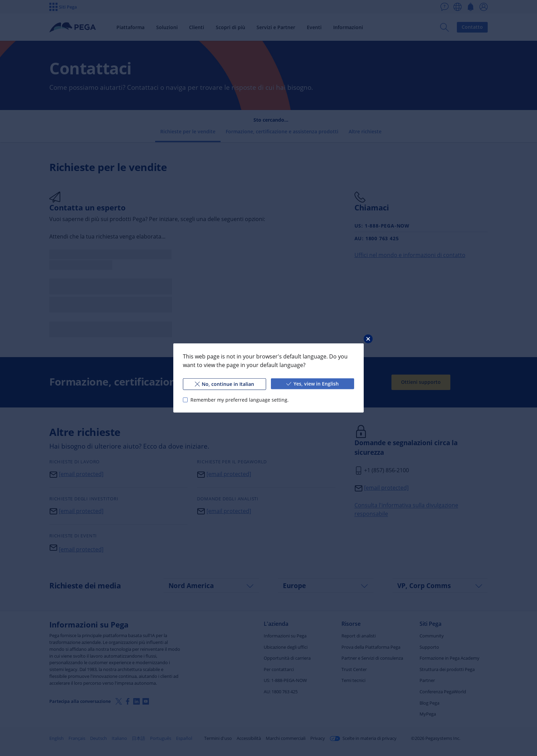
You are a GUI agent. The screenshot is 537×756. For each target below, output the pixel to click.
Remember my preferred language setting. (240, 400)
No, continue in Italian (225, 384)
